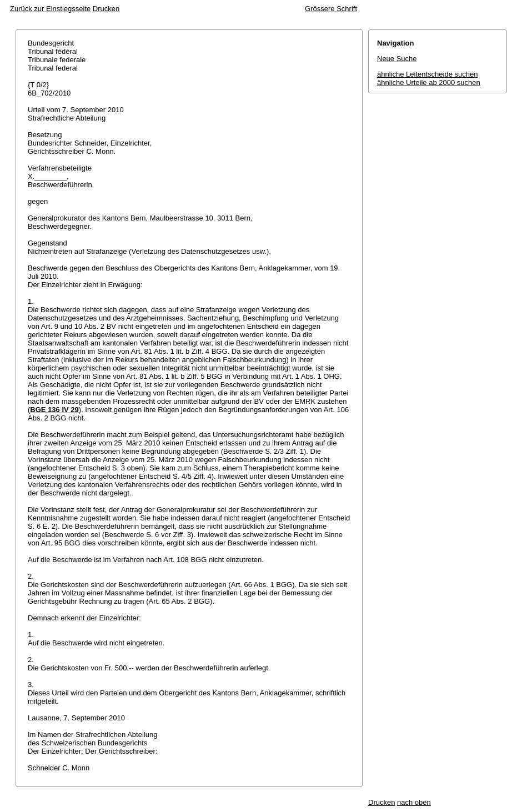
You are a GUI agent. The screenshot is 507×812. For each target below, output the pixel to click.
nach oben (414, 802)
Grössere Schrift (331, 9)
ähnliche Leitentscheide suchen (427, 74)
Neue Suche (397, 59)
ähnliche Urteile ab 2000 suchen (429, 82)
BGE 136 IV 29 (54, 410)
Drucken (106, 9)
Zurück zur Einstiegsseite (50, 9)
